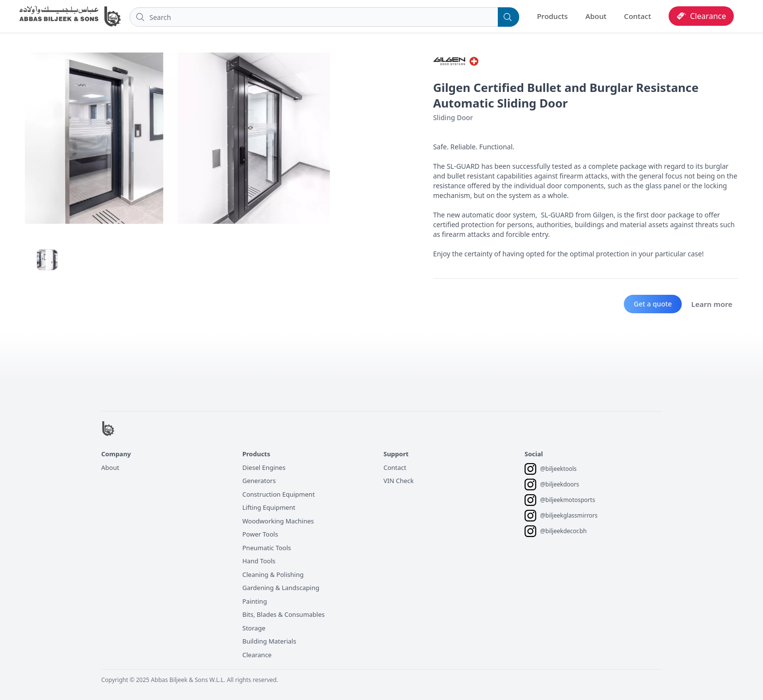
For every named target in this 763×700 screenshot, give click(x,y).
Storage (254, 628)
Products (552, 16)
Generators (259, 481)
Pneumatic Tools (267, 548)
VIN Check (399, 481)
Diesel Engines (264, 467)
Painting (255, 601)
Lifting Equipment (269, 507)
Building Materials (269, 641)
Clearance (257, 655)
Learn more (712, 304)
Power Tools (260, 534)
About (596, 16)
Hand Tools (259, 561)
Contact (637, 16)
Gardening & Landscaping (281, 588)
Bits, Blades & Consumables (283, 614)
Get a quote (653, 304)
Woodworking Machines (278, 521)
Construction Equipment (279, 494)
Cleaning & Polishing (273, 574)
